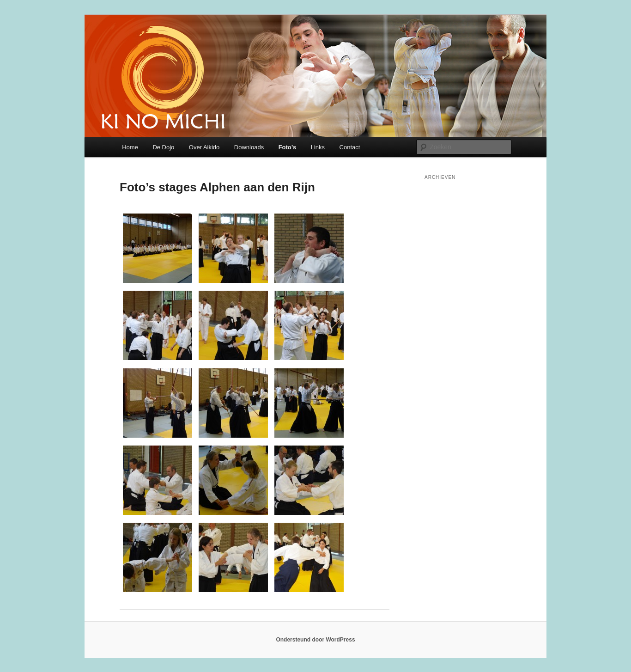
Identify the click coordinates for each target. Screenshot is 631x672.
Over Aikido (204, 147)
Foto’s (288, 147)
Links (318, 147)
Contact (350, 147)
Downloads (249, 147)
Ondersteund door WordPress (315, 640)
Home (130, 147)
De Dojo (163, 147)
